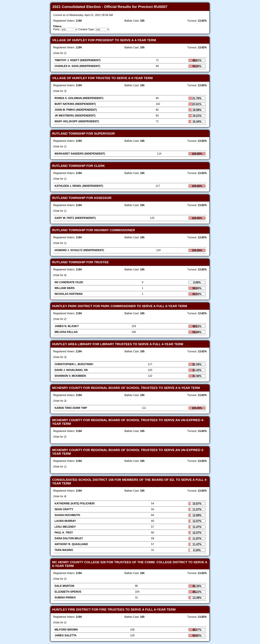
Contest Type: (86, 29)
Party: (57, 29)
